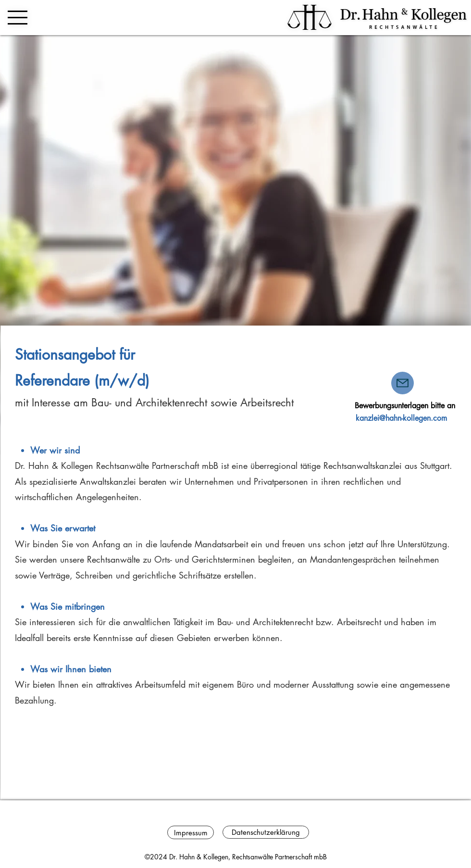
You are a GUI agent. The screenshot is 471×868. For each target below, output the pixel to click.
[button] (18, 18)
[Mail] (403, 383)
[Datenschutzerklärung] (266, 832)
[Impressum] (191, 832)
